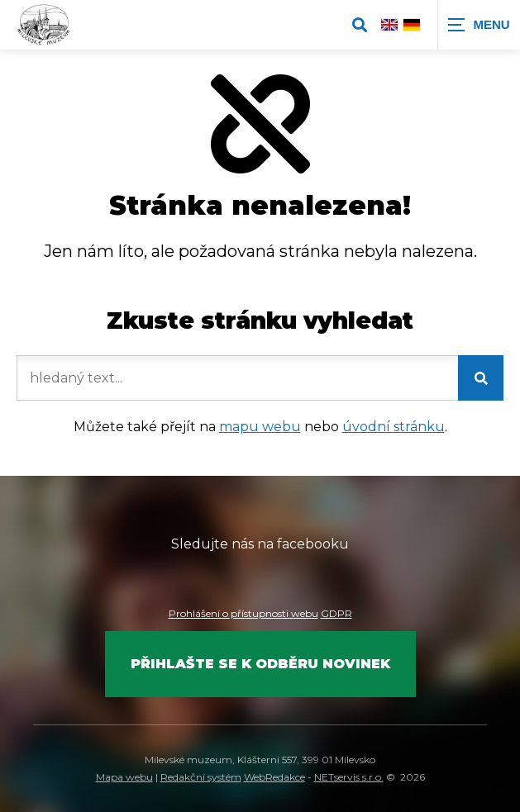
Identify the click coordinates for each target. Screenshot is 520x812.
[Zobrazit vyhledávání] (360, 25)
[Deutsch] (412, 24)
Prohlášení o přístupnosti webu (243, 613)
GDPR (336, 613)
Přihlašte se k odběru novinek (260, 664)
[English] (389, 24)
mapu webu (260, 427)
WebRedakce (274, 777)
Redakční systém (201, 777)
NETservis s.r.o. (349, 777)
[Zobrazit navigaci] (479, 25)
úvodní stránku (394, 427)
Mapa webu (124, 777)
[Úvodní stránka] (43, 25)
